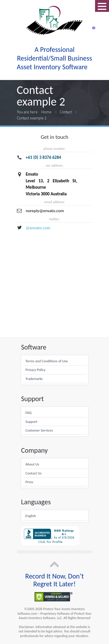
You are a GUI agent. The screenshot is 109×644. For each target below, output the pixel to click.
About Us (32, 464)
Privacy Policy (36, 370)
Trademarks (34, 379)
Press (30, 482)
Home (46, 112)
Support (32, 422)
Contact (66, 112)
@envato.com (38, 228)
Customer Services (39, 430)
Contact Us (34, 473)
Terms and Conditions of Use (47, 361)
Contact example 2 (32, 118)
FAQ (29, 413)
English (31, 516)
